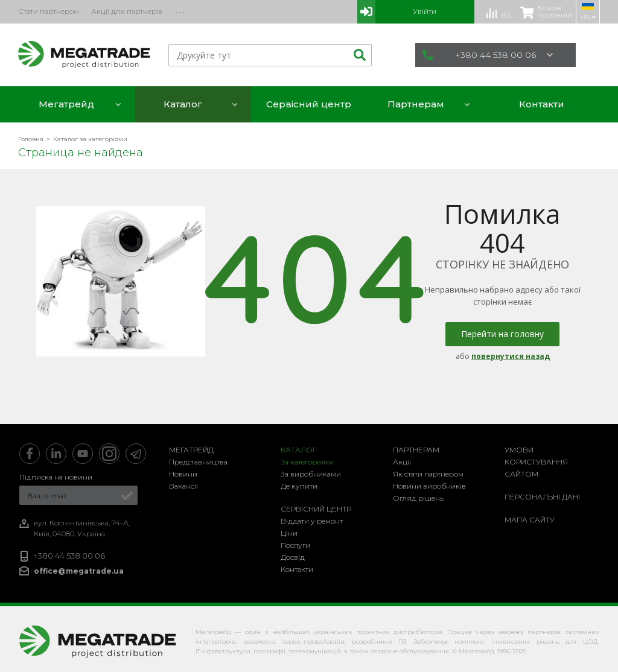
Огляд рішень (418, 498)
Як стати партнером (428, 474)
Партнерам (416, 450)
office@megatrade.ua (79, 571)
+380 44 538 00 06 (488, 55)
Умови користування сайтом (536, 462)
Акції (402, 462)
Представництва (198, 462)
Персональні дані (542, 497)
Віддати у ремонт (312, 521)
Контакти (297, 569)
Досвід (293, 557)
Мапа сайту (530, 520)
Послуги (295, 545)
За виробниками (311, 474)
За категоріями (307, 462)
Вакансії (183, 486)
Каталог (299, 450)
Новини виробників (429, 486)
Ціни (289, 533)
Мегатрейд (191, 450)
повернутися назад (511, 356)
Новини (183, 474)
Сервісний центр (316, 509)
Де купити (299, 486)
